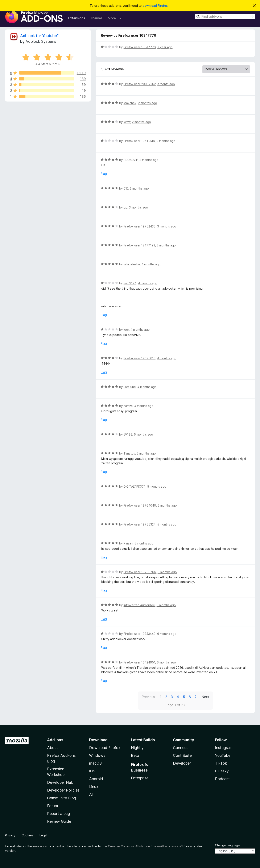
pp (125, 207)
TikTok (221, 763)
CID (126, 188)
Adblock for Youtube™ (40, 36)
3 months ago (149, 160)
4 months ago (151, 264)
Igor (126, 330)
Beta (135, 755)
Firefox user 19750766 (140, 572)
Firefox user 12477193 (139, 245)
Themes (96, 18)
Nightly (137, 748)
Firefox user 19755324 (140, 524)
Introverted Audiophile (139, 605)
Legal (43, 835)
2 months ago (148, 103)
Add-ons (55, 740)
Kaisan (128, 543)
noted (44, 846)
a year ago (165, 47)
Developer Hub (60, 782)
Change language (227, 845)
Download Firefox (105, 748)
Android (96, 779)
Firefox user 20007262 (140, 84)
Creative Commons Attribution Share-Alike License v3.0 (147, 846)
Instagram (224, 748)
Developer (182, 763)
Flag (104, 174)
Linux (94, 787)
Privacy (10, 835)
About (53, 748)
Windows (97, 755)
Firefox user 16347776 (140, 47)
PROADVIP (131, 160)
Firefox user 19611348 (139, 141)
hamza (128, 406)
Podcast (222, 779)
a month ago (166, 84)
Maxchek (130, 103)
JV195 (128, 434)
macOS (95, 763)
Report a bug (59, 814)
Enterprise (140, 778)
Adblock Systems (41, 41)
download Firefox (155, 6)
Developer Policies (63, 790)
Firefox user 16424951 (139, 662)
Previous (148, 697)
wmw (127, 122)
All (91, 794)
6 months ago (167, 572)
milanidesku (132, 264)
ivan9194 (130, 283)
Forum (53, 806)
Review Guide (59, 821)
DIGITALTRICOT (135, 486)
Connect (180, 748)
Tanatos (129, 453)
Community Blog (62, 798)
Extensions (77, 18)
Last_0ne (130, 387)
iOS (92, 771)
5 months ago (143, 434)
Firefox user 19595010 (140, 358)
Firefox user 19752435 (140, 226)
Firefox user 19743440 (140, 634)
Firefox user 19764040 (140, 505)
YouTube (223, 755)
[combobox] (225, 17)
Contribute (182, 755)
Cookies (27, 835)
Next (205, 697)
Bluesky (222, 771)
